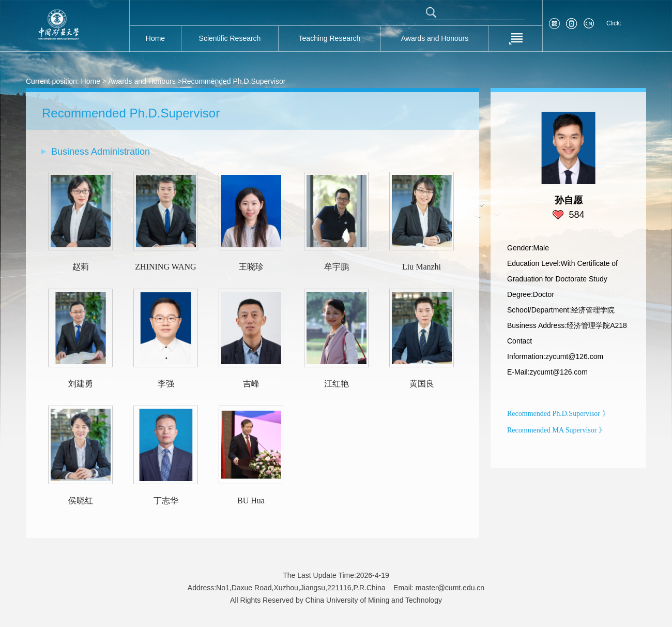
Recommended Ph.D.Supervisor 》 (558, 414)
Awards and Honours (142, 81)
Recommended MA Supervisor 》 (556, 430)
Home (91, 81)
